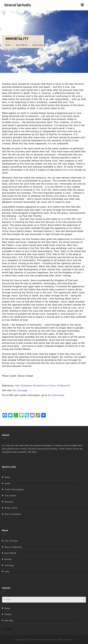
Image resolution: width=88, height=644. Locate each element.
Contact (8, 614)
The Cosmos (10, 496)
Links (7, 571)
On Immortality (56, 395)
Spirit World (22, 45)
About (7, 483)
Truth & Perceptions (14, 489)
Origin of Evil (11, 508)
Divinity (8, 559)
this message (20, 390)
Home (8, 45)
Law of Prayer (11, 541)
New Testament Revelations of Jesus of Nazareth (42, 386)
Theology (9, 565)
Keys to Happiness (13, 547)
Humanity (9, 502)
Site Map (9, 621)
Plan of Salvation (13, 514)
